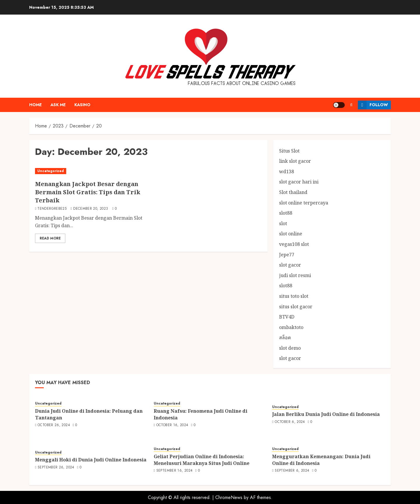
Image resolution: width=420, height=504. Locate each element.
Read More (50, 238)
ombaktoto (291, 327)
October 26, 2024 (54, 425)
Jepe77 (287, 255)
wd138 (287, 171)
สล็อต (285, 337)
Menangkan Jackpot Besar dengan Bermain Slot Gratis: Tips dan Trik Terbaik (88, 192)
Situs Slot (289, 151)
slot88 (286, 213)
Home (35, 105)
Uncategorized (51, 171)
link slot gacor (295, 161)
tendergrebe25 (52, 209)
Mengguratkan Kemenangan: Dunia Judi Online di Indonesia (321, 460)
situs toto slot (294, 296)
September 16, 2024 (174, 471)
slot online (291, 234)
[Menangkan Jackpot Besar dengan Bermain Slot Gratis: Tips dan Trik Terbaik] (90, 171)
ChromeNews (229, 497)
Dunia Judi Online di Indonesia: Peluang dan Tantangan (89, 414)
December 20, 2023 (91, 209)
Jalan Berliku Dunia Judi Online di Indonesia (326, 414)
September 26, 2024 (56, 468)
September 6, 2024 (292, 471)
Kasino (82, 105)
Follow (373, 105)
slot (283, 223)
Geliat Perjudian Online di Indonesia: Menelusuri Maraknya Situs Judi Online (202, 460)
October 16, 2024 (172, 425)
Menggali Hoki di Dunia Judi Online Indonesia (91, 460)
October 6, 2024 (290, 422)
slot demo (290, 348)
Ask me (58, 105)
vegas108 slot (294, 244)
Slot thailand (293, 192)
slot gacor (290, 265)
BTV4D (287, 317)
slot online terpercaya (304, 203)
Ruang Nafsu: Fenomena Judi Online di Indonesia (201, 414)
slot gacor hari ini (299, 182)
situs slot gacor (296, 307)
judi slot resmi (295, 275)
